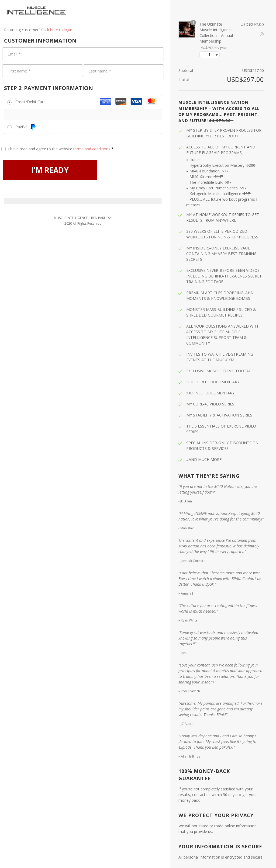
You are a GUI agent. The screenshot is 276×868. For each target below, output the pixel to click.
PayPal (26, 127)
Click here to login (57, 30)
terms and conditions (92, 149)
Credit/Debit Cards (31, 102)
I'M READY (58, 171)
